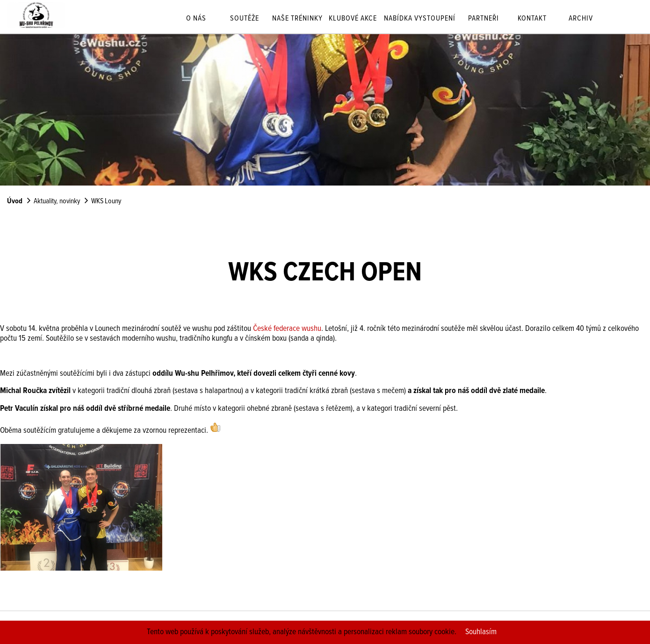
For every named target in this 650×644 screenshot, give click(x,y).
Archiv (581, 19)
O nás (196, 19)
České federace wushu (287, 329)
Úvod (15, 201)
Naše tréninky (297, 19)
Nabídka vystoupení (420, 19)
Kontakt (532, 19)
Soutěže (245, 19)
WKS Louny (106, 201)
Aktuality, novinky (57, 201)
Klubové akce (353, 19)
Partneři (484, 19)
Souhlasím (481, 632)
